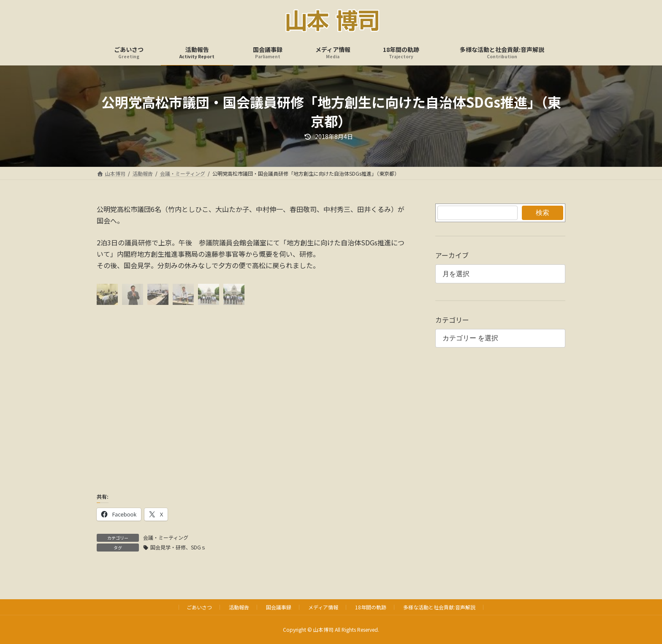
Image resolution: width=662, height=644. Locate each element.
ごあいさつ (199, 607)
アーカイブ (452, 255)
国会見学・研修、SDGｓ (178, 547)
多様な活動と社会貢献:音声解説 (439, 607)
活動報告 (239, 607)
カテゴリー (452, 320)
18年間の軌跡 (371, 607)
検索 (543, 213)
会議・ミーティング (166, 537)
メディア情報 (323, 607)
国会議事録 (279, 607)
